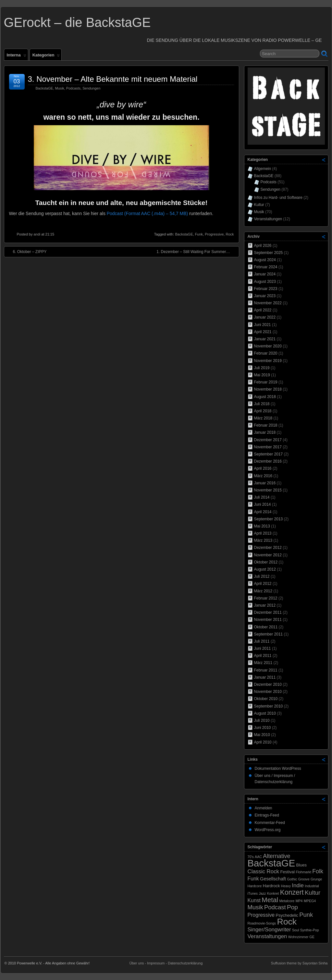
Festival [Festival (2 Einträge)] (287, 872)
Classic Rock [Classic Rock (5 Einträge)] (264, 871)
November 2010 (268, 692)
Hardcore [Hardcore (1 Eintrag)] (255, 886)
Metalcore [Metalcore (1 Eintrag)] (287, 901)
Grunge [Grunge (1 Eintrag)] (316, 879)
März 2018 (263, 418)
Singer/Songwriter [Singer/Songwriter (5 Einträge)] (269, 930)
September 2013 (269, 519)
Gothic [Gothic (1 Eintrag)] (292, 879)
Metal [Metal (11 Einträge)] (270, 900)
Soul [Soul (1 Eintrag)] (295, 930)
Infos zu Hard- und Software (278, 198)
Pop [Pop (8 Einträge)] (292, 907)
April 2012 (263, 584)
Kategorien (46, 56)
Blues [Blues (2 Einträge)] (302, 865)
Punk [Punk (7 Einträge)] (306, 915)
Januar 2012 (265, 605)
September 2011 (269, 634)
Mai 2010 (262, 735)
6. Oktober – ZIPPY (27, 251)
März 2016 (263, 476)
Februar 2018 (266, 425)
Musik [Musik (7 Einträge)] (255, 907)
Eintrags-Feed (267, 815)
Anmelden (264, 808)
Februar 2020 (266, 353)
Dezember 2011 (268, 612)
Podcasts (73, 88)
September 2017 (269, 454)
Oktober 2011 (266, 627)
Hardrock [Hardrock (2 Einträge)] (271, 886)
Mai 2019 (262, 375)
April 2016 (263, 468)
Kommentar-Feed (270, 823)
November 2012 (268, 555)
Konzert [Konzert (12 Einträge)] (292, 892)
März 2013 (263, 540)
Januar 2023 (265, 296)
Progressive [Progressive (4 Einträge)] (261, 915)
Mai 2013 (262, 526)
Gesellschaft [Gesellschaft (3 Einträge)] (273, 879)
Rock (230, 234)
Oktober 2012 (266, 562)
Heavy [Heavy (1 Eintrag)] (286, 886)
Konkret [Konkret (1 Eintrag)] (273, 893)
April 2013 (263, 533)
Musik (60, 88)
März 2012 (263, 591)
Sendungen (91, 88)
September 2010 (269, 706)
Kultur (259, 205)
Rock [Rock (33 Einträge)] (287, 922)
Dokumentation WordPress (278, 768)
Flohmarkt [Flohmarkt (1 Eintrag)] (304, 872)
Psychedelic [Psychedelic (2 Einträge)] (287, 915)
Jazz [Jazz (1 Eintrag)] (262, 893)
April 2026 (263, 246)
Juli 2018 (262, 404)
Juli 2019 (262, 368)
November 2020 (268, 346)
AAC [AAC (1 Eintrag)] (258, 857)
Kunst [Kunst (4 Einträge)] (254, 900)
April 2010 (263, 742)
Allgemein (263, 169)
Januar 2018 (265, 432)
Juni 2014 (263, 504)
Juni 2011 (263, 648)
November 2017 (268, 447)
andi (37, 234)
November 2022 (268, 303)
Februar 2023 (266, 289)
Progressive (214, 234)
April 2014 (263, 512)
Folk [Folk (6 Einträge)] (318, 871)
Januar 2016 (265, 483)
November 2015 (268, 490)
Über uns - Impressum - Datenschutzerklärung (166, 963)
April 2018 (263, 411)
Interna (17, 56)
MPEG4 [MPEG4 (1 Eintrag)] (310, 901)
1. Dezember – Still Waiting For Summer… (196, 251)
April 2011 (263, 656)
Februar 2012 (266, 598)
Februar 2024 (266, 267)
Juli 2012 (262, 576)
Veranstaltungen (268, 219)
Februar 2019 (266, 382)
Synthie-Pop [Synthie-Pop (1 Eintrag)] (310, 930)
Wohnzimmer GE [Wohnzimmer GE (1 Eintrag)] (301, 937)
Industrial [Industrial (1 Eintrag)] (312, 886)
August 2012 (265, 569)
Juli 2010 (262, 720)
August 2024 (265, 260)
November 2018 (268, 389)
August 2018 (265, 397)
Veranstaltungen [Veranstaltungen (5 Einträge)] (267, 936)
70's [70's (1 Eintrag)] (251, 857)
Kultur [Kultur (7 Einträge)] (313, 893)
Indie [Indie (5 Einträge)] (298, 885)
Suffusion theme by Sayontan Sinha (299, 963)
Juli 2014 (262, 497)
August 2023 (265, 282)
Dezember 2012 (268, 548)
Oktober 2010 (266, 699)
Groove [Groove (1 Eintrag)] (304, 879)
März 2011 (263, 663)
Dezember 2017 (268, 440)
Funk (199, 234)
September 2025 (269, 253)
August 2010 (265, 713)
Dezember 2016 (268, 461)
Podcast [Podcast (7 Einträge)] (275, 907)
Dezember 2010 (268, 684)
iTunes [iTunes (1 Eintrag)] (253, 893)
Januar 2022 (265, 317)
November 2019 (268, 361)
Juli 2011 (262, 641)
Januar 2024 (265, 274)
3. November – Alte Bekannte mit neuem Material (113, 79)
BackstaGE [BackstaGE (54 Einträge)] (271, 863)
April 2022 (263, 310)
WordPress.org (268, 830)
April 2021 (263, 332)
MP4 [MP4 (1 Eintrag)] (299, 901)
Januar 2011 (265, 677)
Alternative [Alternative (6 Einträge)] (277, 856)
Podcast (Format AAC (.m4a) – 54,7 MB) (147, 213)
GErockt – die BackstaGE (77, 22)
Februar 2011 (266, 670)
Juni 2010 (263, 728)
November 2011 (268, 620)
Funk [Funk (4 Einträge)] (253, 879)
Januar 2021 (265, 339)
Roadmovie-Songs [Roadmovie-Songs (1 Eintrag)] (262, 923)
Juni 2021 (263, 325)
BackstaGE (44, 88)
